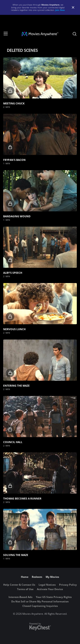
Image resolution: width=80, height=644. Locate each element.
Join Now (60, 10)
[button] (40, 78)
